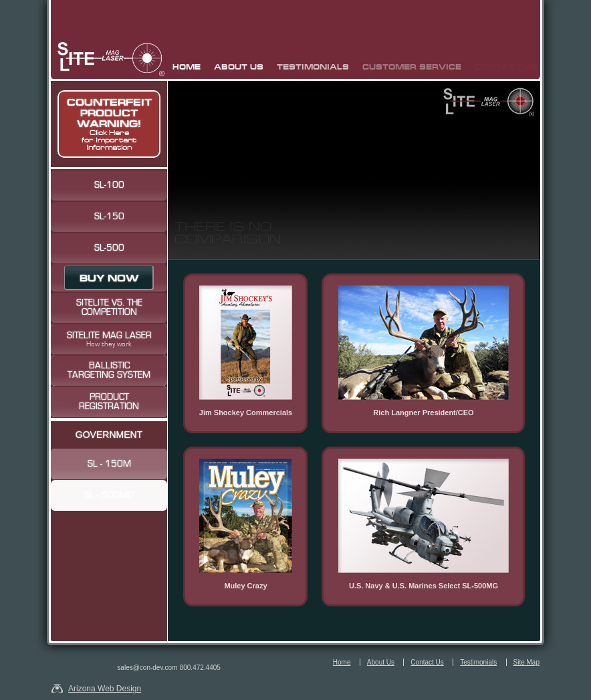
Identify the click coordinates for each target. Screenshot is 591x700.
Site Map (526, 662)
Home (187, 67)
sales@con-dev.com (147, 668)
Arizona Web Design (105, 688)
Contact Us (427, 662)
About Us (239, 67)
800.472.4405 (200, 668)
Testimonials (313, 67)
